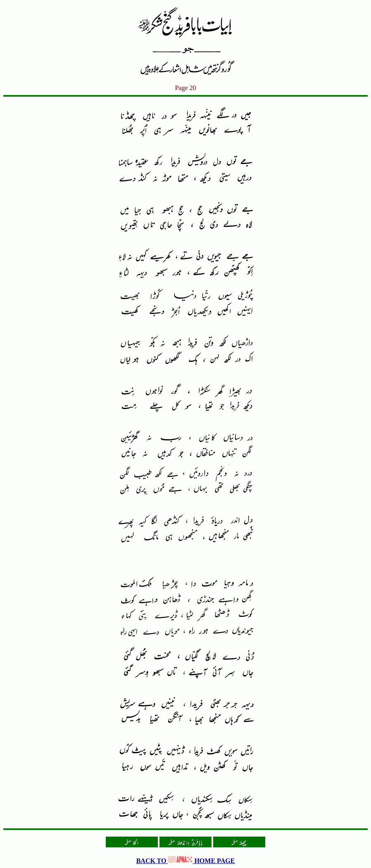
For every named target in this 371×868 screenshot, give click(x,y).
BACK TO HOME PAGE (186, 861)
